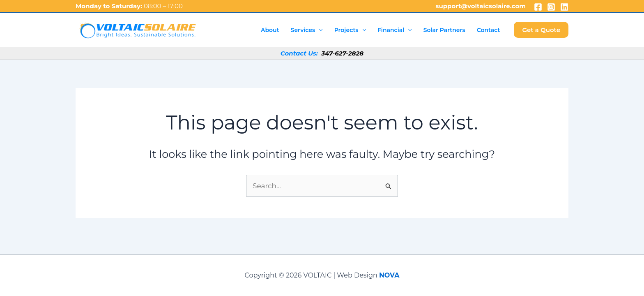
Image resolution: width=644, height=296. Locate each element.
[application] (319, 30)
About (270, 30)
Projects (350, 30)
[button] (541, 30)
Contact (489, 30)
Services (307, 30)
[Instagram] (551, 7)
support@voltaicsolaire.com (481, 6)
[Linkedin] (564, 7)
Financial (395, 30)
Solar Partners (444, 30)
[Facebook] (538, 7)
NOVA (389, 275)
